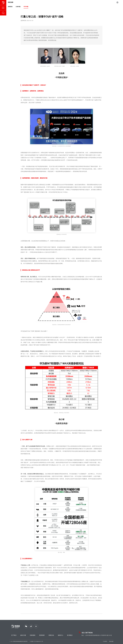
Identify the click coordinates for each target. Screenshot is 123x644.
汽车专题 (26, 7)
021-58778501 (87, 633)
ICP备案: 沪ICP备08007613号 (36, 641)
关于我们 (14, 635)
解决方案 (23, 635)
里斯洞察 (42, 635)
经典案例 (33, 635)
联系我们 (70, 635)
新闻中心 (61, 635)
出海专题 (18, 7)
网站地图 (111, 641)
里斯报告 (10, 7)
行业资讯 (105, 641)
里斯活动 (51, 635)
